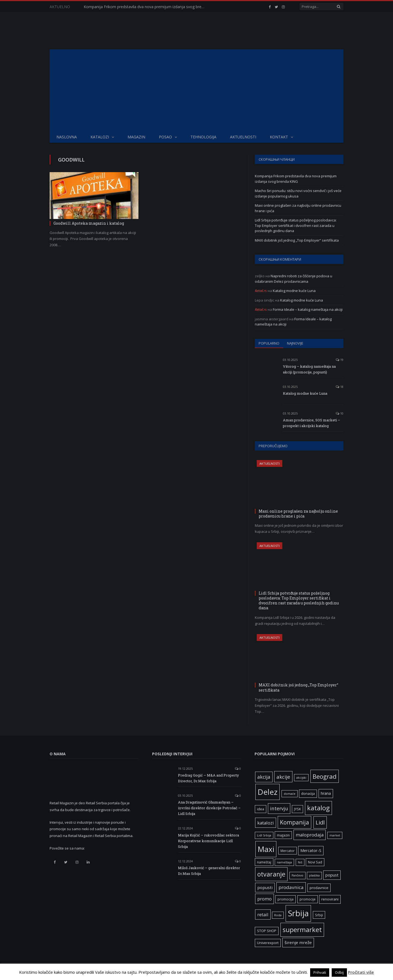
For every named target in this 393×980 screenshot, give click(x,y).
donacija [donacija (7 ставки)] (308, 794)
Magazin (136, 137)
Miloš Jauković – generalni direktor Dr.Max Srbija (209, 871)
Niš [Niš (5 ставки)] (300, 862)
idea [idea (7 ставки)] (261, 809)
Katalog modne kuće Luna (294, 291)
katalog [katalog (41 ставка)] (318, 808)
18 (340, 387)
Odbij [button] (339, 972)
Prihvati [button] (320, 972)
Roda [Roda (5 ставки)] (278, 915)
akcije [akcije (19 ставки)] (283, 777)
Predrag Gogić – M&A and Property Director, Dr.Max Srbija (208, 778)
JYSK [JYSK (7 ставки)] (297, 809)
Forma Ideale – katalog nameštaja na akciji (308, 309)
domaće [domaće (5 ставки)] (290, 794)
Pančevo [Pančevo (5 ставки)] (297, 875)
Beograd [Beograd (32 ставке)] (325, 776)
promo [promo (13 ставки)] (264, 899)
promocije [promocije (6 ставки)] (308, 899)
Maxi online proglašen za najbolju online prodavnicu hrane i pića (298, 514)
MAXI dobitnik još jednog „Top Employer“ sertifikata (297, 240)
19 (340, 360)
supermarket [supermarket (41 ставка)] (302, 930)
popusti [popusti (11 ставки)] (265, 887)
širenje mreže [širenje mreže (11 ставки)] (298, 942)
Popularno (269, 343)
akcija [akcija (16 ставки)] (264, 777)
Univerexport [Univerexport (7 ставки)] (268, 943)
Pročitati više (361, 972)
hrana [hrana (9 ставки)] (326, 793)
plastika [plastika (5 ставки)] (314, 875)
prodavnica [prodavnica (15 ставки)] (291, 887)
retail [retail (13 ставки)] (263, 914)
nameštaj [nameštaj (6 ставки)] (264, 862)
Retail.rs (261, 291)
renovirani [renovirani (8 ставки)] (330, 899)
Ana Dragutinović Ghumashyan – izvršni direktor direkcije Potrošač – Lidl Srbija (209, 808)
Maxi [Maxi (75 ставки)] (266, 849)
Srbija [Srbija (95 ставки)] (298, 913)
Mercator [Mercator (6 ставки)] (288, 851)
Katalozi (100, 137)
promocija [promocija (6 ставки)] (285, 899)
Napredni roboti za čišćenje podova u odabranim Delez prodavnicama (294, 279)
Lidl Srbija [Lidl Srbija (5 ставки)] (264, 835)
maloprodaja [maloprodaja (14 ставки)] (310, 835)
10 (340, 413)
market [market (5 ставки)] (335, 835)
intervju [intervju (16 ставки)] (279, 808)
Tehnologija (203, 137)
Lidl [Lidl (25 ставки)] (320, 822)
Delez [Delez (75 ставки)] (267, 792)
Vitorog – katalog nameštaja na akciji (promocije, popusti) (309, 369)
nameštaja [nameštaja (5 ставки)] (284, 862)
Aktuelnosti (243, 137)
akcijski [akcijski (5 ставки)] (301, 778)
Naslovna (67, 137)
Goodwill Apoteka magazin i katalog (89, 223)
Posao (165, 137)
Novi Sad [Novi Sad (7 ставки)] (315, 862)
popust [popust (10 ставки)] (332, 875)
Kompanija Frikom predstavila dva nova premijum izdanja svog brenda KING (146, 7)
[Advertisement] (196, 90)
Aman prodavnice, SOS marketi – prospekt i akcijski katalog (312, 423)
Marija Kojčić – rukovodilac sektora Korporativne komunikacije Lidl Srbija (208, 841)
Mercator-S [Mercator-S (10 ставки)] (311, 850)
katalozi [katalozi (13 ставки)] (266, 823)
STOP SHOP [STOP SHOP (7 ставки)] (267, 931)
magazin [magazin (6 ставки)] (283, 835)
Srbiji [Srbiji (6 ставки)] (319, 915)
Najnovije (295, 343)
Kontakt (279, 137)
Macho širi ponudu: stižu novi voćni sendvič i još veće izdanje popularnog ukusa (298, 193)
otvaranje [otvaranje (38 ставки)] (271, 874)
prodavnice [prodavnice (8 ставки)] (319, 888)
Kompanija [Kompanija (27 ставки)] (294, 822)
